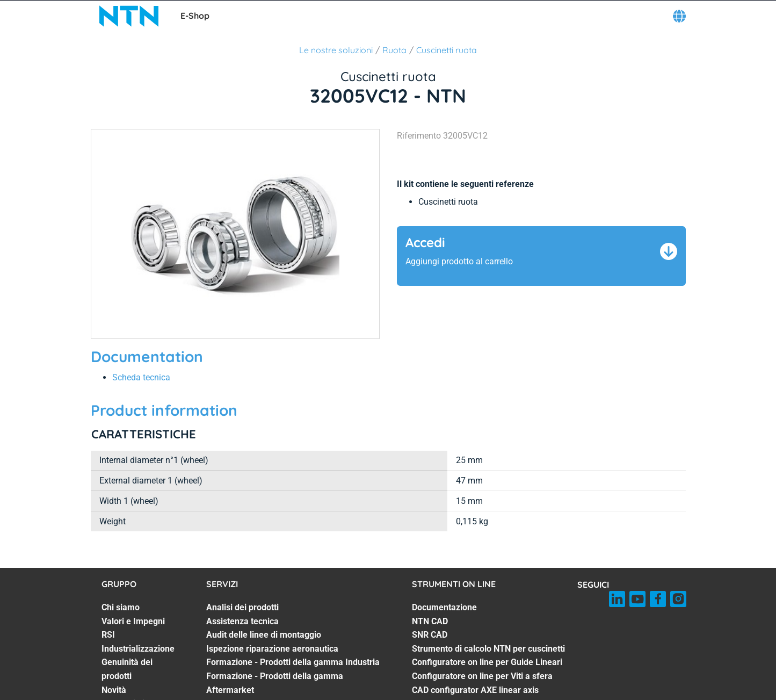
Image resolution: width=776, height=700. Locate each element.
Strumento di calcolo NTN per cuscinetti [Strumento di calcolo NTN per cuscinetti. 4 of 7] (488, 649)
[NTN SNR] (129, 16)
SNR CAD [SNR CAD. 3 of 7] (430, 635)
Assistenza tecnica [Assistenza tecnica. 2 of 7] (242, 621)
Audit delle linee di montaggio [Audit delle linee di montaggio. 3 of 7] (264, 635)
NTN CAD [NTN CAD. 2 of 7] (430, 621)
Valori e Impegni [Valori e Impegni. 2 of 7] (133, 621)
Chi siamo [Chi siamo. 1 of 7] (121, 607)
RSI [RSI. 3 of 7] (108, 635)
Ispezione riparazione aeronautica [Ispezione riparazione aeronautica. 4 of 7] (272, 649)
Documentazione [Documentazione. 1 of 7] (444, 607)
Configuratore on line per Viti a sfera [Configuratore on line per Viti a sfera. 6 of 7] (482, 676)
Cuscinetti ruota (447, 50)
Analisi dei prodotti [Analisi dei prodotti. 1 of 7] (242, 607)
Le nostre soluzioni (336, 50)
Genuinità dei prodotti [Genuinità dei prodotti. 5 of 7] (127, 669)
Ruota (394, 50)
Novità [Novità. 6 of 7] (114, 690)
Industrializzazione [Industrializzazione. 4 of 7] (138, 649)
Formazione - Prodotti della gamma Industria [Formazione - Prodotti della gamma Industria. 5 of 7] (293, 662)
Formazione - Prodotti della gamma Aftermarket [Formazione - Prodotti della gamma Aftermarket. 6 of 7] (275, 683)
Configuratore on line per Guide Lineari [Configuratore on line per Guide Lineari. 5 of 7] (487, 662)
